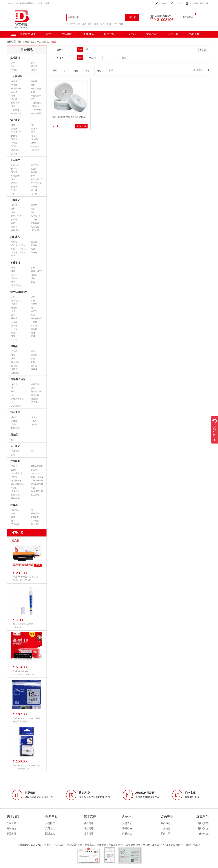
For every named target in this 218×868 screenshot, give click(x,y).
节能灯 (14, 466)
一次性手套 (36, 110)
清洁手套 (35, 139)
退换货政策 (203, 828)
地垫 (13, 282)
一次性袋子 (36, 114)
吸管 (54, 42)
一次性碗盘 (36, 89)
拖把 (33, 125)
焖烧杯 (14, 227)
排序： (56, 71)
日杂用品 (30, 42)
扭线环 (14, 304)
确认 (124, 58)
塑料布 (14, 278)
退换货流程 (203, 823)
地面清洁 (35, 150)
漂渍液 (34, 129)
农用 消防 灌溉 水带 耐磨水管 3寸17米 (69, 117)
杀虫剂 (14, 417)
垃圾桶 (14, 351)
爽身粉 (14, 187)
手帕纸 (14, 70)
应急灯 (14, 470)
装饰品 (14, 505)
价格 (89, 71)
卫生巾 (34, 70)
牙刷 (13, 179)
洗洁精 (14, 136)
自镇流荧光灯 (37, 491)
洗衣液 (14, 183)
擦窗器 (14, 154)
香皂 (33, 176)
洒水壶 (34, 366)
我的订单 (166, 834)
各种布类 (15, 263)
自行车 (34, 311)
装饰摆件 (35, 524)
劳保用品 (130, 34)
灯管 (33, 488)
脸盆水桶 (15, 362)
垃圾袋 (14, 92)
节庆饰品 (15, 510)
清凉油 (34, 417)
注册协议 (50, 823)
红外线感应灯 (37, 481)
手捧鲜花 (35, 521)
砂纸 (13, 297)
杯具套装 (35, 223)
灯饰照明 (15, 461)
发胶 (13, 194)
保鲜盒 (14, 384)
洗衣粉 (14, 169)
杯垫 (33, 99)
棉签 (33, 85)
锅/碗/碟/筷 (36, 384)
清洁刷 (34, 136)
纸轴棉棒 (15, 103)
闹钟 (33, 209)
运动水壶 (35, 230)
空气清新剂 (16, 132)
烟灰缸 (34, 355)
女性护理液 (36, 183)
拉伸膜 (14, 85)
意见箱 (34, 242)
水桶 (33, 359)
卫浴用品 (15, 373)
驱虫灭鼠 (15, 412)
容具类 (14, 346)
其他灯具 (15, 491)
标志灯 (34, 470)
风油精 (14, 421)
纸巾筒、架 (36, 216)
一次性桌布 (36, 103)
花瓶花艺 (35, 517)
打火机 (14, 340)
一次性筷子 (36, 96)
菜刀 (13, 388)
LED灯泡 (35, 473)
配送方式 (50, 834)
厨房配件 (35, 399)
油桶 (13, 359)
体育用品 (88, 34)
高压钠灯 (35, 495)
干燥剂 (34, 421)
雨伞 (33, 212)
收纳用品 (15, 230)
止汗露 (34, 187)
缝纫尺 (34, 205)
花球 (13, 517)
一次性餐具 (16, 110)
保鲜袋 (14, 81)
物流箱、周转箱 (18, 253)
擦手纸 (34, 66)
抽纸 (13, 63)
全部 (80, 49)
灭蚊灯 (14, 424)
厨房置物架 (16, 406)
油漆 (13, 336)
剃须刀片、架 (37, 179)
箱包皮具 (15, 237)
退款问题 (89, 828)
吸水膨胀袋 (36, 318)
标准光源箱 (16, 481)
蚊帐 (13, 455)
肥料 (33, 336)
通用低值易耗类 (19, 292)
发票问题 (89, 823)
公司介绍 (12, 823)
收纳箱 (14, 242)
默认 (66, 71)
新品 (111, 71)
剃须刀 (14, 190)
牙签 (13, 106)
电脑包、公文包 (18, 249)
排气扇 (14, 329)
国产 (88, 49)
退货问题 (89, 834)
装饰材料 (15, 524)
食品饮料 (109, 34)
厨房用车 (35, 395)
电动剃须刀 (16, 176)
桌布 (33, 282)
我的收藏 (178, 3)
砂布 (33, 268)
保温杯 (34, 220)
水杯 (13, 212)
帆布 (13, 268)
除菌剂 (34, 143)
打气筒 (34, 326)
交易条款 (127, 834)
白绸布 (34, 275)
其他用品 (35, 227)
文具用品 (152, 34)
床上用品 (15, 446)
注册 (47, 3)
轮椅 (33, 333)
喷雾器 (34, 369)
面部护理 (35, 165)
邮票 (13, 440)
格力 (121, 24)
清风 (90, 24)
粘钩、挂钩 (16, 216)
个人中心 (163, 3)
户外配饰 (35, 514)
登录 (41, 3)
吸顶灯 (14, 488)
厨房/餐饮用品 (18, 379)
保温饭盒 (35, 402)
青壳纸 (14, 308)
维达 (84, 24)
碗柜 (13, 392)
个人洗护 (15, 160)
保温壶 (14, 205)
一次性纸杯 (16, 114)
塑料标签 (15, 301)
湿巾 (13, 66)
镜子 (33, 308)
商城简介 (12, 828)
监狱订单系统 (193, 845)
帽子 (33, 510)
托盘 (13, 355)
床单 (13, 315)
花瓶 (33, 362)
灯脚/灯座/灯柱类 (39, 477)
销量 (77, 71)
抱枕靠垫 (15, 451)
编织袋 (14, 318)
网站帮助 (194, 3)
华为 (103, 24)
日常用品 (15, 200)
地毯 (13, 271)
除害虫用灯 (16, 498)
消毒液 (14, 129)
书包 (13, 256)
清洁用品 (15, 120)
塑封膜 (14, 99)
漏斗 (33, 351)
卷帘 (13, 275)
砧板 (33, 388)
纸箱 (33, 249)
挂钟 (13, 209)
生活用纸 (67, 34)
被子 (33, 451)
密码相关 (127, 828)
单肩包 (34, 253)
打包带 (34, 301)
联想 (96, 24)
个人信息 (166, 828)
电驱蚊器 (15, 428)
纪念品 (14, 435)
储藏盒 (14, 369)
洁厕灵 (14, 139)
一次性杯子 (16, 89)
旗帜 (13, 514)
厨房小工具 (36, 392)
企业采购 (173, 34)
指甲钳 (14, 220)
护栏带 (34, 304)
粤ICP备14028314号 (173, 845)
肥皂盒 (14, 366)
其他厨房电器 (17, 399)
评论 (100, 71)
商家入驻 (204, 3)
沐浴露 (14, 172)
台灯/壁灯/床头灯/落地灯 (22, 473)
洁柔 (78, 24)
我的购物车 (188, 17)
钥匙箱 (34, 329)
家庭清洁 (35, 146)
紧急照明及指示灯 (39, 466)
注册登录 (127, 823)
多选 (203, 50)
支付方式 (50, 828)
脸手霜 (34, 172)
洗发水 (34, 169)
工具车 (14, 322)
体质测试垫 (16, 285)
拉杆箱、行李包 (18, 245)
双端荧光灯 (16, 495)
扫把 (33, 132)
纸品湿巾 (35, 106)
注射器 (14, 326)
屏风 (13, 311)
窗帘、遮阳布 (37, 271)
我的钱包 (166, 823)
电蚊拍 (34, 424)
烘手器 (34, 190)
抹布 (13, 125)
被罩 (33, 315)
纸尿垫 (34, 194)
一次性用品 (43, 42)
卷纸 (33, 63)
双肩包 (34, 245)
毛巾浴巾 (15, 165)
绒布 (33, 278)
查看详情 (81, 126)
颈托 (13, 333)
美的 (109, 24)
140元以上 (91, 58)
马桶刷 (14, 143)
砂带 (33, 297)
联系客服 (12, 834)
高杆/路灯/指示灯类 (20, 484)
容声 (115, 24)
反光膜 (34, 322)
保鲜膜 (34, 81)
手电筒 (14, 477)
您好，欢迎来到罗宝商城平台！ (22, 3)
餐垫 (13, 96)
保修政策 (204, 834)
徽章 (13, 521)
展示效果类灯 (37, 484)
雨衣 (13, 223)
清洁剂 (14, 146)
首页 (20, 42)
